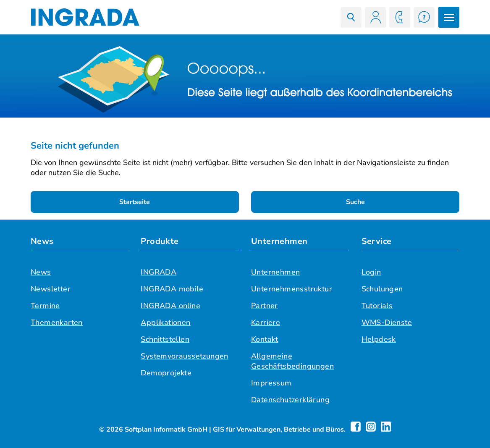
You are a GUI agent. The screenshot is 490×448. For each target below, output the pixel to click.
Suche (355, 202)
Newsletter (51, 289)
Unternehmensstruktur (292, 289)
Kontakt (265, 339)
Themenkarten (57, 322)
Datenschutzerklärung (290, 400)
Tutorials (377, 306)
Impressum (271, 383)
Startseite (135, 202)
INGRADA (159, 272)
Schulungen (382, 289)
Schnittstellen (165, 339)
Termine (45, 306)
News (42, 241)
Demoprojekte (166, 373)
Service (377, 241)
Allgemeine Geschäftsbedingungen (292, 361)
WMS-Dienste (387, 322)
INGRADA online (170, 306)
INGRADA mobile (172, 289)
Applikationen (165, 322)
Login (371, 272)
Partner (265, 306)
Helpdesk (379, 339)
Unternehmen (279, 241)
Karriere (266, 322)
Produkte (160, 241)
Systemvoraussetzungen (184, 356)
